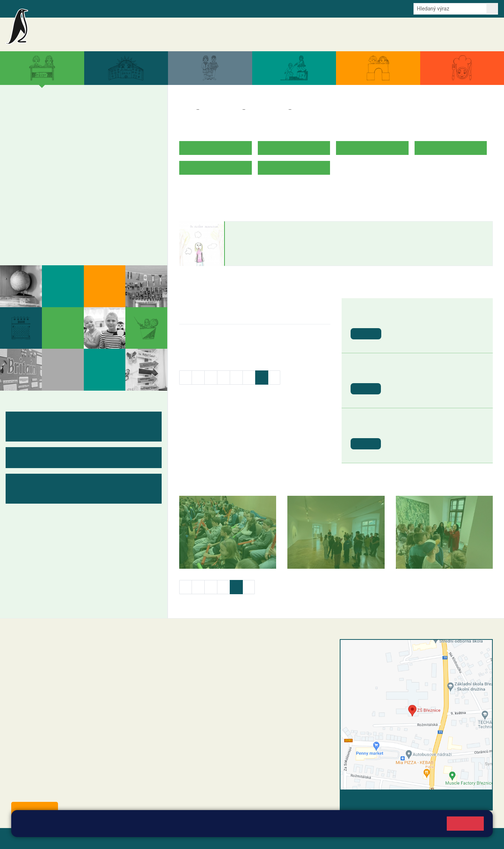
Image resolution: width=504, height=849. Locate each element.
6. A (25, 175)
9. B (103, 190)
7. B (51, 190)
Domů (186, 110)
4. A (104, 118)
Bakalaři (44, 8)
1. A (25, 118)
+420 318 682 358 (206, 651)
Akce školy (310, 34)
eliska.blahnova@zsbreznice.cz (264, 251)
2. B (51, 132)
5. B (136, 132)
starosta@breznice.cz (52, 792)
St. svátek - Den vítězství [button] (423, 429)
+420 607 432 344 (232, 689)
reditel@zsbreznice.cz (218, 659)
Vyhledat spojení (467, 800)
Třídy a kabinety (221, 110)
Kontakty (485, 34)
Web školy (479, 838)
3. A (77, 118)
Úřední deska (453, 34)
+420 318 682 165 (234, 681)
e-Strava (108, 8)
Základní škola (96, 31)
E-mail (131, 8)
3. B (77, 132)
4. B (103, 132)
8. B (77, 190)
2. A (51, 118)
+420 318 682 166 (230, 697)
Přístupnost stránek (226, 838)
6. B (25, 190)
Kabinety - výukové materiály (67, 225)
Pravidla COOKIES (280, 838)
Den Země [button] (404, 319)
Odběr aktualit (160, 8)
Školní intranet (76, 8)
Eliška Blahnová (256, 229)
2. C (51, 147)
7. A (51, 175)
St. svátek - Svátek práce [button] (423, 374)
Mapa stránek (151, 838)
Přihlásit (184, 838)
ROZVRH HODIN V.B (206, 191)
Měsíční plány (41, 211)
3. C (77, 147)
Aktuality (282, 34)
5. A (130, 118)
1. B (25, 132)
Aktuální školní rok (350, 34)
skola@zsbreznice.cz (217, 705)
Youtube (192, 8)
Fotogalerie (37, 240)
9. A (104, 175)
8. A (77, 175)
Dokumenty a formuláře (405, 34)
